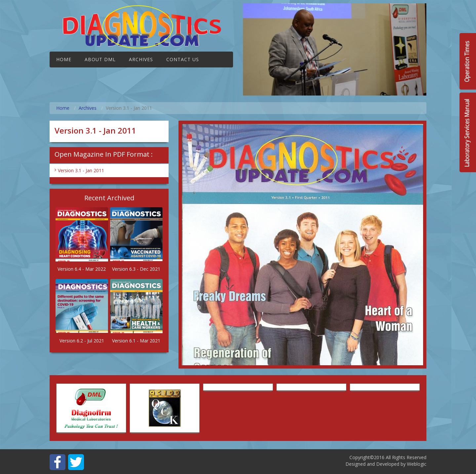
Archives (141, 59)
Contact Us (183, 59)
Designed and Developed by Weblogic (386, 464)
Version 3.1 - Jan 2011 (81, 170)
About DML (100, 59)
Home (64, 59)
